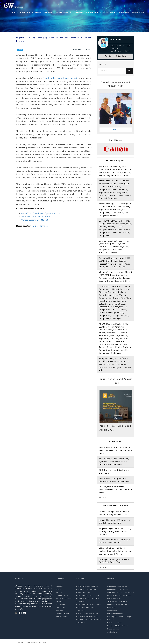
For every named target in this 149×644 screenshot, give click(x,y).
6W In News (92, 12)
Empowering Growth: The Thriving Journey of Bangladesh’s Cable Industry (115, 532)
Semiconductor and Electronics (120, 592)
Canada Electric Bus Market (35, 220)
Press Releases (63, 12)
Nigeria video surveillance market (60, 78)
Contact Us (138, 12)
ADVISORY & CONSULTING (87, 586)
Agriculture (112, 632)
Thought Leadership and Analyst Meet (62, 614)
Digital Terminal (41, 226)
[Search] (129, 71)
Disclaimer (60, 605)
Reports (48, 12)
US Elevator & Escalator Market (37, 217)
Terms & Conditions (64, 598)
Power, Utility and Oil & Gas (119, 595)
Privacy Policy (62, 595)
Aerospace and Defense (117, 586)
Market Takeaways (120, 12)
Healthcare (112, 608)
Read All (104, 498)
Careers (59, 592)
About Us (25, 12)
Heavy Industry (114, 598)
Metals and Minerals (116, 623)
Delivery (59, 602)
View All (116, 130)
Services (37, 12)
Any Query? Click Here (116, 56)
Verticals (78, 12)
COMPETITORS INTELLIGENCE (89, 595)
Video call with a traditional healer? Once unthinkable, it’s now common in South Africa (115, 551)
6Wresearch (25, 643)
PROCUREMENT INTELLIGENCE (89, 605)
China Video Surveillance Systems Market (41, 213)
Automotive (112, 611)
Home (15, 12)
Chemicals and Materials (118, 589)
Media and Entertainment (118, 626)
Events (104, 12)
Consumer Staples (115, 614)
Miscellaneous (113, 629)
